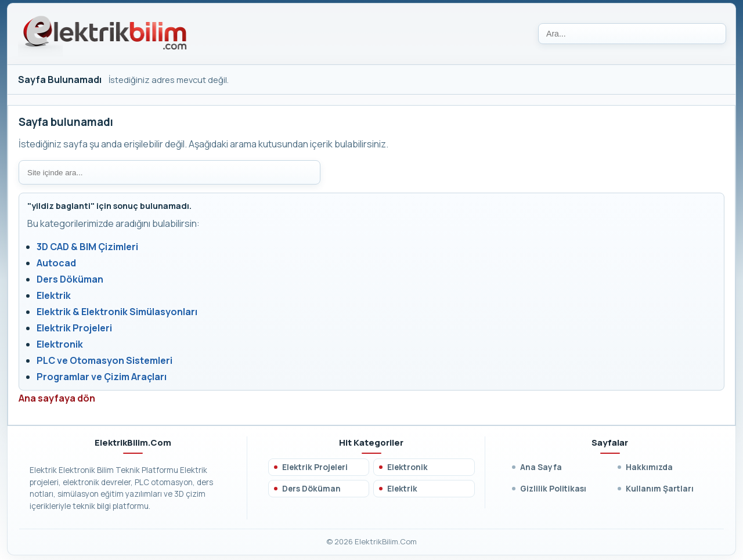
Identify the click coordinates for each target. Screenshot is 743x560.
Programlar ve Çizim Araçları (102, 377)
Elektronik (60, 344)
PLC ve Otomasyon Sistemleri (104, 360)
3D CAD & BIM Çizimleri (87, 247)
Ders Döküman (70, 279)
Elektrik (54, 295)
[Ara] (632, 34)
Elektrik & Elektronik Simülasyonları (117, 312)
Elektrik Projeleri (74, 328)
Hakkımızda (649, 467)
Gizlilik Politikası (553, 488)
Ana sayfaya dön (57, 398)
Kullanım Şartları (660, 488)
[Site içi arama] (169, 172)
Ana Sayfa (541, 467)
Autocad (56, 263)
